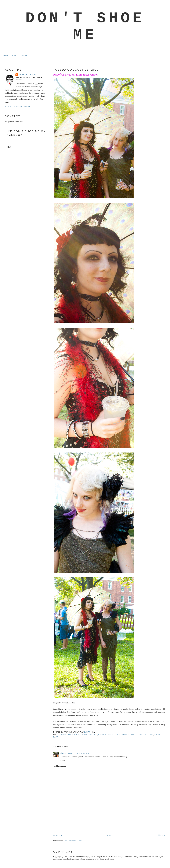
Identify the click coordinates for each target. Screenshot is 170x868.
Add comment (60, 766)
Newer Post (58, 835)
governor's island (125, 735)
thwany (63, 753)
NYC (152, 735)
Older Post (161, 835)
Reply (63, 760)
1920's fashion (68, 735)
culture (93, 735)
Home (5, 55)
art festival (82, 735)
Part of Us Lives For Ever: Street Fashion (76, 75)
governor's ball (107, 735)
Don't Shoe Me (85, 27)
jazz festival (142, 735)
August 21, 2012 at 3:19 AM (78, 753)
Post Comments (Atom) (73, 841)
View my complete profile (18, 106)
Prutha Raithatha (27, 75)
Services (24, 55)
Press (14, 55)
